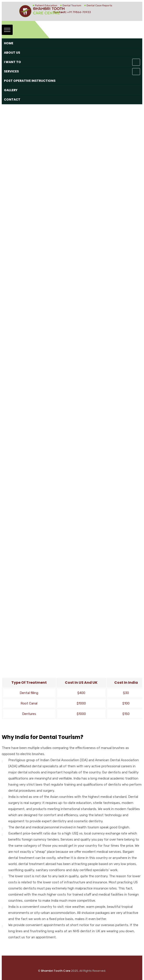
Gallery (11, 90)
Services (11, 71)
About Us (12, 53)
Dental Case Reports (99, 5)
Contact (12, 99)
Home (9, 43)
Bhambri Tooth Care (56, 971)
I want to (12, 62)
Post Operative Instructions (30, 81)
